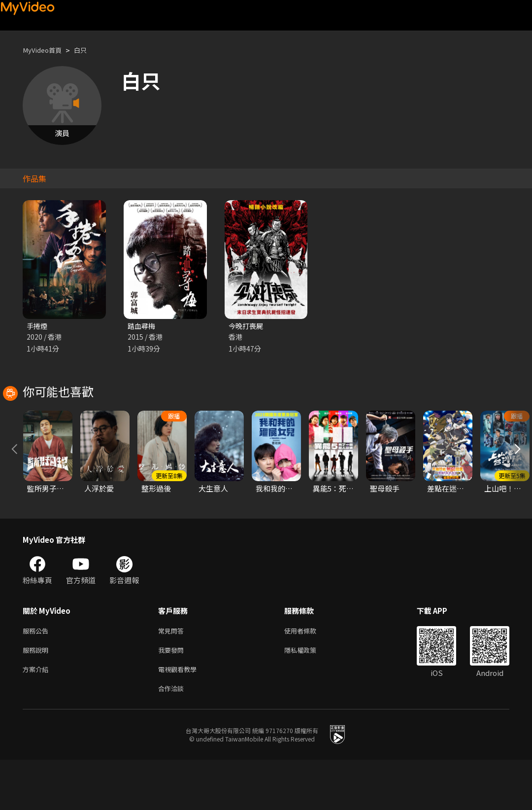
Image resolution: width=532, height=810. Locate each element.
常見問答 (173, 676)
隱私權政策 (309, 696)
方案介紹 (37, 717)
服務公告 (37, 676)
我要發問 (173, 696)
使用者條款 (309, 676)
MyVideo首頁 (45, 50)
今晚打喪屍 (247, 326)
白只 (87, 50)
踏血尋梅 (142, 326)
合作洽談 (173, 738)
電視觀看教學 (180, 717)
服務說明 (37, 696)
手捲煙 (38, 326)
